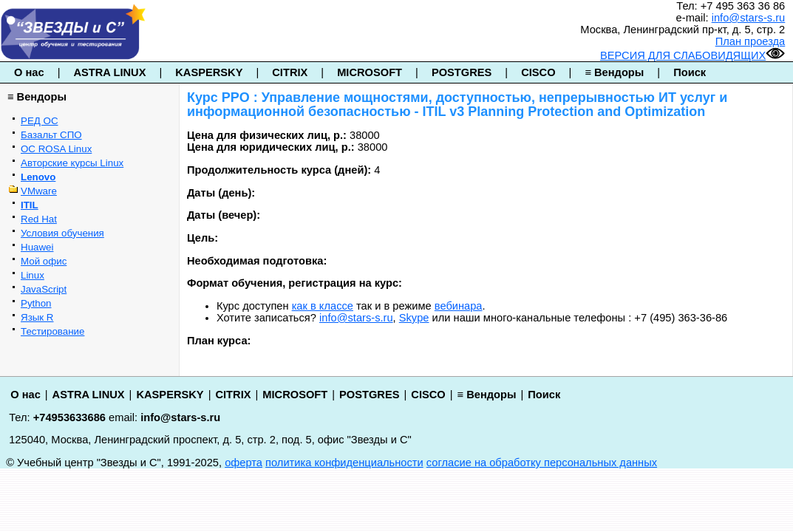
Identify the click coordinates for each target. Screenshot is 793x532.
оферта (244, 463)
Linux (33, 275)
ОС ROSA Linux (56, 149)
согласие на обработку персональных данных (542, 463)
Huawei (37, 247)
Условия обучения (62, 233)
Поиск (690, 72)
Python (36, 303)
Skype (414, 318)
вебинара (459, 306)
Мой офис (44, 261)
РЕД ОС (40, 121)
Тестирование (52, 331)
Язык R (37, 317)
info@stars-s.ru (749, 18)
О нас (29, 72)
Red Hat (39, 219)
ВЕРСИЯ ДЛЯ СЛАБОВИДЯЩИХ (692, 55)
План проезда (751, 41)
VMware (39, 191)
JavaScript (44, 289)
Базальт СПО (51, 135)
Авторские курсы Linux (72, 163)
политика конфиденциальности (344, 463)
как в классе (323, 306)
